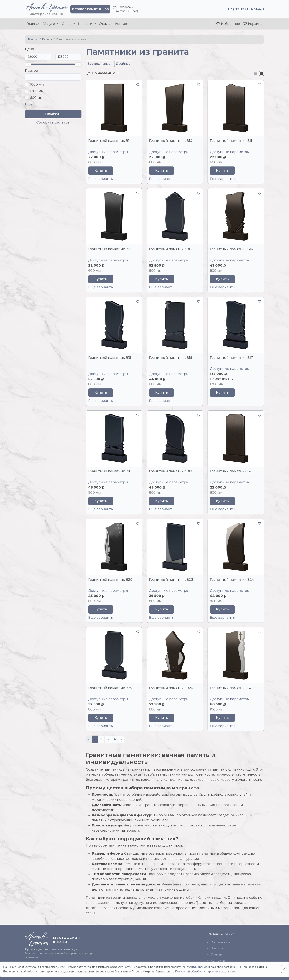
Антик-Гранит (198, 967)
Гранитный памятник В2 (231, 471)
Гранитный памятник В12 (110, 249)
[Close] (284, 969)
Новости (217, 948)
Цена (30, 49)
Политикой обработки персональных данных (205, 972)
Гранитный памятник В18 (110, 471)
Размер (32, 71)
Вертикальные (99, 64)
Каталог (47, 39)
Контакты (123, 24)
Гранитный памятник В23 (171, 580)
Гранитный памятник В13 (171, 249)
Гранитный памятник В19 (171, 471)
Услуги (50, 24)
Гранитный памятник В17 (231, 358)
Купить (101, 171)
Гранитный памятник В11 (231, 141)
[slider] (28, 64)
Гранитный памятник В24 (232, 580)
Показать (53, 114)
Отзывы (106, 24)
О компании (220, 942)
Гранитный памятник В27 (232, 688)
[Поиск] (53, 77)
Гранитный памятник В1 (109, 141)
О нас (67, 24)
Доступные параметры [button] (108, 152)
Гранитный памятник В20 (110, 580)
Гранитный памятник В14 (231, 249)
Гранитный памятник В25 (110, 688)
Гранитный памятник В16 (171, 358)
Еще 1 (30, 104)
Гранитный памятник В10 (171, 141)
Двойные (123, 64)
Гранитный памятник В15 (110, 358)
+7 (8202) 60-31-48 (246, 9)
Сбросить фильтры (53, 122)
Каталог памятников (90, 9)
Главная (33, 24)
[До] (68, 57)
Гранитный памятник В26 (171, 688)
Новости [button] (86, 24)
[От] (38, 57)
